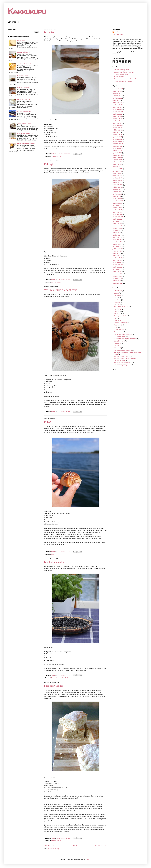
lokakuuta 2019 (117, 160)
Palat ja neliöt (118, 325)
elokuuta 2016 (117, 196)
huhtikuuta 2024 (117, 126)
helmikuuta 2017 (117, 183)
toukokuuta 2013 (118, 260)
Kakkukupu (27, 11)
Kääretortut (118, 302)
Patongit (49, 165)
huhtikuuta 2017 (117, 178)
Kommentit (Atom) (53, 849)
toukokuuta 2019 (118, 162)
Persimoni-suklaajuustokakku (26, 143)
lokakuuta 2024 (117, 119)
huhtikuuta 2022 (117, 139)
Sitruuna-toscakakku (23, 88)
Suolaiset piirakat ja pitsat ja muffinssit (126, 339)
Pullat (53, 554)
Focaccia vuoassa (54, 686)
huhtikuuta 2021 (117, 148)
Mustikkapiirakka (54, 562)
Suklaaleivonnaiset (56, 156)
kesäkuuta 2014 (117, 235)
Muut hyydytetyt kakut (121, 316)
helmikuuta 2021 (117, 151)
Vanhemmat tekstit (101, 846)
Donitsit (117, 293)
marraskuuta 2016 (118, 189)
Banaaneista (118, 291)
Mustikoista (68, 678)
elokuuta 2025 (117, 100)
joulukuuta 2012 (117, 272)
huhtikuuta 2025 (117, 109)
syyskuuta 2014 (117, 230)
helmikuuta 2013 (117, 267)
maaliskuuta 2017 (118, 180)
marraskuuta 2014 (118, 226)
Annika (117, 32)
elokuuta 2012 (117, 281)
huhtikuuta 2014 (117, 240)
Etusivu (75, 846)
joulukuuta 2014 (117, 224)
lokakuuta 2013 (117, 251)
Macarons (117, 304)
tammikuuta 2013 (118, 269)
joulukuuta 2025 (117, 91)
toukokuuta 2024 (118, 123)
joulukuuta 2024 (117, 116)
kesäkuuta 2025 (117, 105)
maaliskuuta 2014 (118, 242)
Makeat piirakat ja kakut (58, 678)
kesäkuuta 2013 (117, 258)
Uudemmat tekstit (50, 846)
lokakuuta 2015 (117, 208)
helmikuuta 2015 (117, 219)
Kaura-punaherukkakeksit (25, 133)
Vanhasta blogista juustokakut (123, 350)
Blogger (87, 859)
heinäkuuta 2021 (118, 146)
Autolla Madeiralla (120, 77)
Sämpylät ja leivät (56, 282)
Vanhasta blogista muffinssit (123, 356)
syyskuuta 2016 (117, 194)
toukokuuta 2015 (118, 212)
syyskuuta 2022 (117, 137)
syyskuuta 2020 (117, 153)
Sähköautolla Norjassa (121, 74)
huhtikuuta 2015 (117, 215)
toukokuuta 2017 (118, 176)
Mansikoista (118, 309)
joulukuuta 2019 (117, 157)
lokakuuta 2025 (117, 96)
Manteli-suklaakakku (23, 76)
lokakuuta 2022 (117, 135)
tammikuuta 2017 (118, 185)
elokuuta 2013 (117, 253)
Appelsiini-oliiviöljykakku (24, 64)
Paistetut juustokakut (120, 323)
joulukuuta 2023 (117, 130)
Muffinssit (54, 414)
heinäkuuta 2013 (118, 256)
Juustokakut (118, 295)
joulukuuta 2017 (117, 164)
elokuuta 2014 (117, 233)
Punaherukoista (119, 330)
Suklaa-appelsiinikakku (24, 123)
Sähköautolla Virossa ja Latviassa (124, 72)
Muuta (116, 318)
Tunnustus (117, 346)
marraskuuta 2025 (118, 93)
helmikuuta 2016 (117, 203)
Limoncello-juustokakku (24, 99)
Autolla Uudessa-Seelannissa (123, 81)
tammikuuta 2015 (118, 221)
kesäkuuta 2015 (117, 210)
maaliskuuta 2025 (118, 112)
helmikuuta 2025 (117, 114)
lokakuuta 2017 (117, 169)
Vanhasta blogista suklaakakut (123, 363)
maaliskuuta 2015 (118, 217)
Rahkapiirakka (22, 40)
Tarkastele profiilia (118, 35)
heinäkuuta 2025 (118, 103)
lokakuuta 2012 (117, 276)
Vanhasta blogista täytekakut (123, 365)
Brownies (49, 33)
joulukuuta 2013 (117, 249)
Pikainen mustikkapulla (24, 111)
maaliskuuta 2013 (118, 265)
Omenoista (118, 320)
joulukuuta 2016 (117, 187)
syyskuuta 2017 (117, 171)
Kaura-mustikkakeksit (24, 52)
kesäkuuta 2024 (117, 121)
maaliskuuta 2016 (118, 201)
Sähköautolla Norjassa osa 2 (123, 70)
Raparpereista (118, 332)
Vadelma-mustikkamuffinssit (61, 290)
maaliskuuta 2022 (118, 141)
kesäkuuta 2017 (117, 173)
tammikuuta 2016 (118, 205)
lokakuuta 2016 (117, 192)
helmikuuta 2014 (117, 244)
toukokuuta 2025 (118, 107)
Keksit (116, 298)
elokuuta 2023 (117, 132)
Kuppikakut (118, 300)
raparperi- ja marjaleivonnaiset (123, 334)
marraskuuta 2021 (118, 144)
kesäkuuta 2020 (117, 155)
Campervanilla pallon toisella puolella (125, 79)
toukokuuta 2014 (118, 237)
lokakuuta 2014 (117, 228)
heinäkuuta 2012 (118, 283)
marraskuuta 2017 (118, 167)
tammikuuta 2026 (118, 89)
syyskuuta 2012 (117, 278)
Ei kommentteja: (66, 154)
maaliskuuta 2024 (118, 128)
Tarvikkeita (117, 343)
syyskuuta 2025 (117, 98)
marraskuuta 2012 (118, 274)
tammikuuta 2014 (118, 247)
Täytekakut (118, 348)
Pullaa (48, 422)
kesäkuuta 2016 (117, 199)
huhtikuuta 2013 (117, 262)
